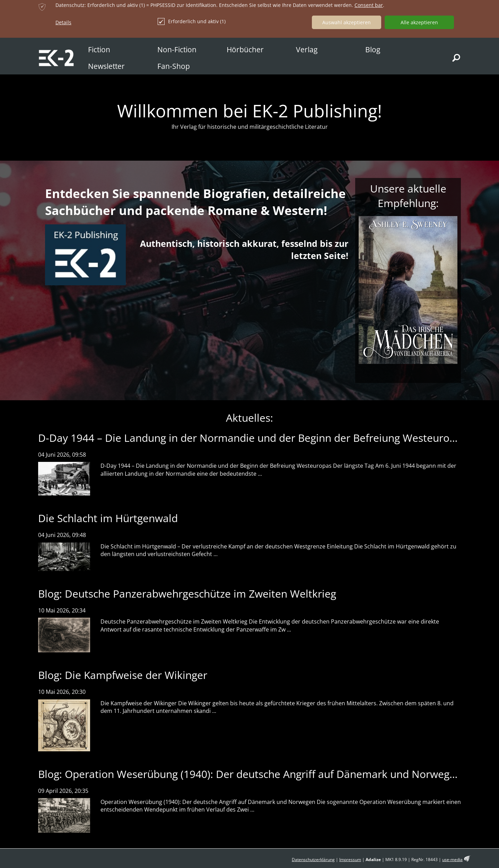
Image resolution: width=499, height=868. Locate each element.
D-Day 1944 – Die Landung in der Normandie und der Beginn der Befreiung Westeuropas (252, 438)
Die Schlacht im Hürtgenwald (108, 518)
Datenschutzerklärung (313, 860)
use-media (452, 860)
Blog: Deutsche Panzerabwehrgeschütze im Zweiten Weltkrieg (187, 594)
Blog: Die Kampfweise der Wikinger (123, 675)
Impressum (350, 860)
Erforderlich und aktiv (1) (192, 21)
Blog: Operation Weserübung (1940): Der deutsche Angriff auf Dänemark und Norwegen (250, 774)
